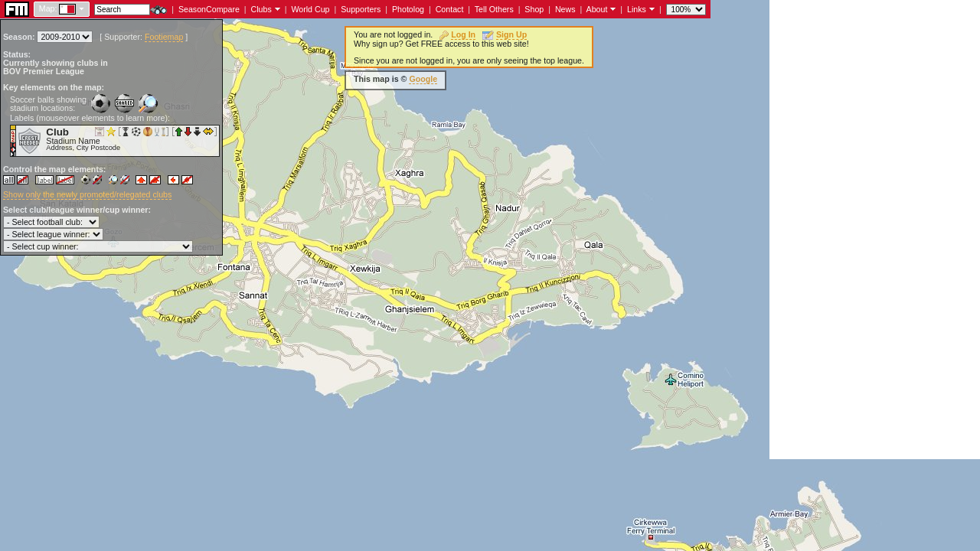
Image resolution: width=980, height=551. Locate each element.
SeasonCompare (209, 9)
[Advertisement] (875, 230)
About (597, 9)
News (565, 9)
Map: (48, 8)
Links (637, 9)
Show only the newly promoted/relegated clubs (87, 194)
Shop (534, 9)
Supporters (361, 9)
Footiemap (164, 37)
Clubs (261, 9)
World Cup (310, 9)
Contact (450, 9)
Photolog (408, 9)
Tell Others (494, 9)
